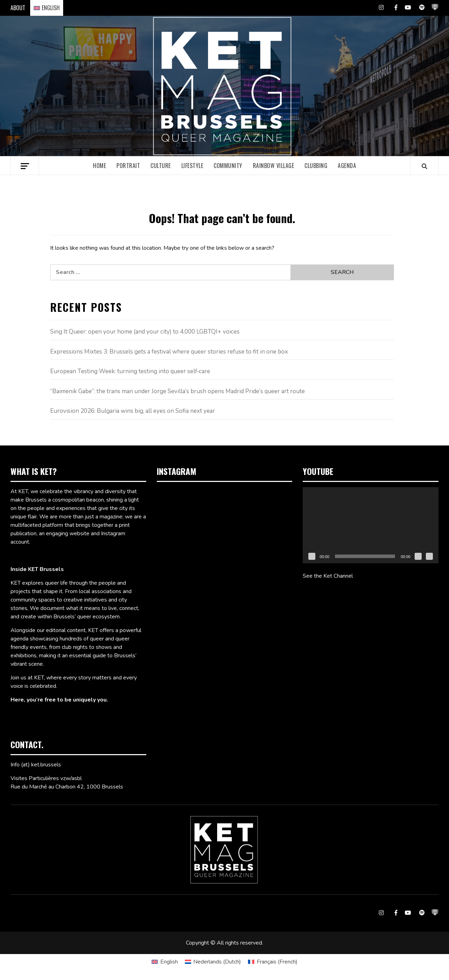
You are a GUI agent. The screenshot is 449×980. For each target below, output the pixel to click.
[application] (371, 525)
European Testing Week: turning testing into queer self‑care (130, 371)
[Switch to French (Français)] (273, 962)
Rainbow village (274, 166)
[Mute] (418, 556)
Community (228, 166)
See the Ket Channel (328, 576)
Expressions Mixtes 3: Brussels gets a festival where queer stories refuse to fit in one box (169, 352)
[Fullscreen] (429, 556)
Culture (161, 166)
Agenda (347, 166)
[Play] (312, 556)
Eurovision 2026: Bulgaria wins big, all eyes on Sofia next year (133, 411)
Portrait (128, 166)
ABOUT (18, 8)
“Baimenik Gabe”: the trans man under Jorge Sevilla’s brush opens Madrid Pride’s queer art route (177, 391)
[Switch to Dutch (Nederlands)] (213, 962)
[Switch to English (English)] (165, 962)
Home (99, 166)
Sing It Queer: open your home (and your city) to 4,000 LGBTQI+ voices (145, 332)
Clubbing (316, 166)
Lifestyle (192, 166)
